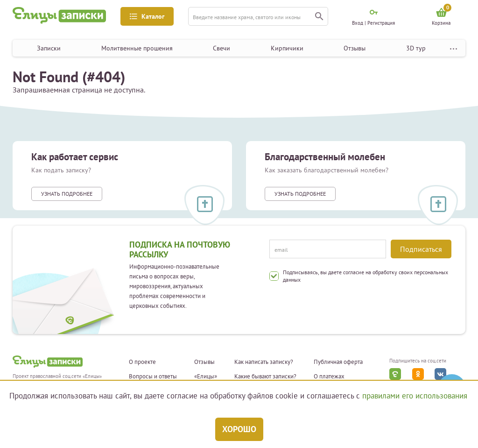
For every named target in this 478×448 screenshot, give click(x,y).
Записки (49, 48)
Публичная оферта (338, 362)
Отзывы (355, 48)
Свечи (221, 48)
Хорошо (239, 429)
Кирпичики (287, 48)
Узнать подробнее (67, 194)
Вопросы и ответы (153, 377)
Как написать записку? (264, 362)
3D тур (416, 48)
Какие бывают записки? (265, 377)
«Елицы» (206, 377)
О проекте (142, 362)
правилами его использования (415, 396)
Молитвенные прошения (137, 48)
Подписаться (421, 249)
